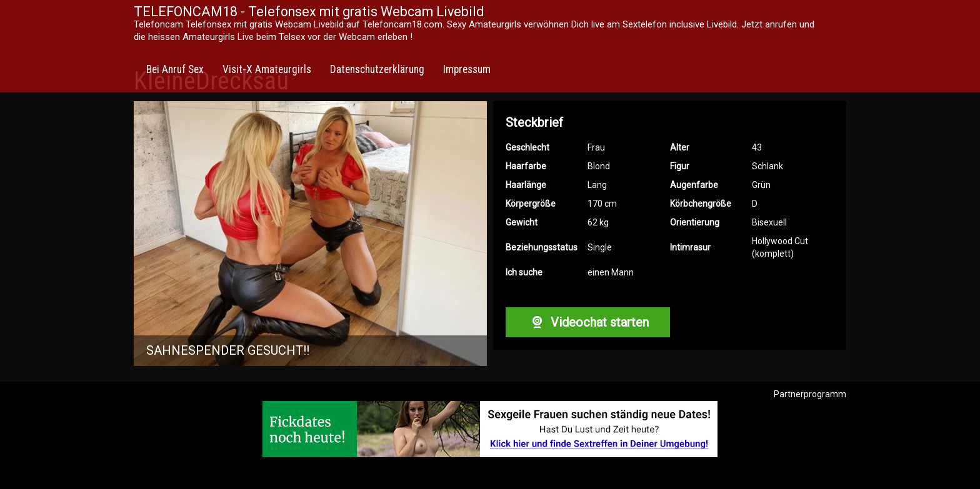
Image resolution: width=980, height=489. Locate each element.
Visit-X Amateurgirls (267, 69)
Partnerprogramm (810, 394)
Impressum (467, 69)
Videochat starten (587, 322)
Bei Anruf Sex (175, 69)
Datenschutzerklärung (377, 69)
